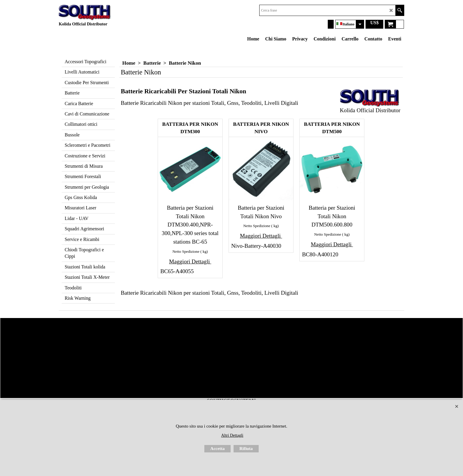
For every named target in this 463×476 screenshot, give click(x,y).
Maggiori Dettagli (190, 261)
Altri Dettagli (232, 435)
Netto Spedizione (186, 251)
